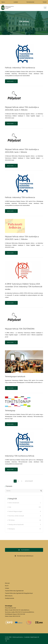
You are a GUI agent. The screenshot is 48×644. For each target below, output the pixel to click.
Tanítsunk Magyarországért (25, 511)
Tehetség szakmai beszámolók (25, 525)
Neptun (3, 2)
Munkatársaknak (30, 2)
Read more (11, 81)
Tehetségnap (10, 410)
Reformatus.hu (9, 596)
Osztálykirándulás (10, 598)
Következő (29, 481)
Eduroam (7, 583)
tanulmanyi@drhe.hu (29, 612)
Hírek (25, 507)
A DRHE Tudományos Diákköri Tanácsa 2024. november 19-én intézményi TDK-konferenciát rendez (24, 286)
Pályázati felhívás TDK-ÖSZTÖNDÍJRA (20, 329)
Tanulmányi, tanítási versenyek (25, 516)
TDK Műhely (25, 520)
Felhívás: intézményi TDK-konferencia (20, 68)
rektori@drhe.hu (25, 610)
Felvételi (45, 2)
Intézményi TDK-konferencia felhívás (20, 456)
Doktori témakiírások (25, 503)
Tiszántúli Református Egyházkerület (14, 591)
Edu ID (7, 586)
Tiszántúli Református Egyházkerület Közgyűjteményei (19, 593)
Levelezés (16, 2)
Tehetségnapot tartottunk (15, 376)
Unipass (7, 588)
